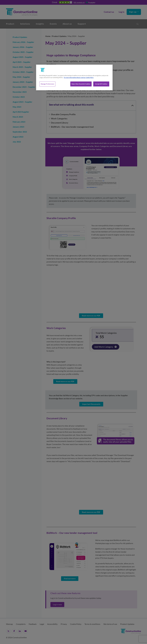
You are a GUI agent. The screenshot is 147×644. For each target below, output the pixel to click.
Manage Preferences (47, 84)
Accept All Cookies (101, 84)
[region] (74, 77)
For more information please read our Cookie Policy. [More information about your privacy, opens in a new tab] (79, 78)
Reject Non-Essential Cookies (81, 84)
